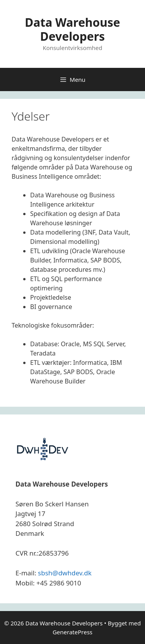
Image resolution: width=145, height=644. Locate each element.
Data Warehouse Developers (72, 29)
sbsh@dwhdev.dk (65, 573)
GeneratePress (72, 632)
